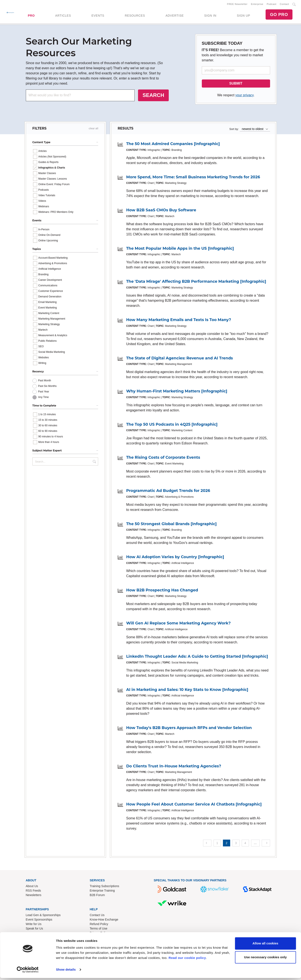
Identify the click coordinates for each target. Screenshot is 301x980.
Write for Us (34, 925)
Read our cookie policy (187, 960)
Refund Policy (99, 925)
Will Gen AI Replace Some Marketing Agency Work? (179, 624)
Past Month (45, 381)
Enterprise (257, 4)
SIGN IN (210, 16)
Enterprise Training (102, 891)
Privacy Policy (99, 934)
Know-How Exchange (104, 920)
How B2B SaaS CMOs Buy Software (161, 211)
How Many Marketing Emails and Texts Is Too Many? (179, 321)
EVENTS (98, 16)
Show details (66, 972)
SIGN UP (243, 16)
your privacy (244, 96)
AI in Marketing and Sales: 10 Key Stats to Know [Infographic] (187, 690)
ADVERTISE (175, 16)
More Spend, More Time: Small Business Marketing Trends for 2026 (193, 178)
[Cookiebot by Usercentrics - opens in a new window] (28, 972)
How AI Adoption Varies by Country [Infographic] (175, 558)
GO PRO (279, 15)
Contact (284, 4)
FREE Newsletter (237, 4)
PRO (31, 16)
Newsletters (34, 896)
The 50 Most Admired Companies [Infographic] (173, 145)
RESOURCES (135, 16)
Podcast (271, 4)
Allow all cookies (265, 945)
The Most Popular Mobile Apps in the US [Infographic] (180, 249)
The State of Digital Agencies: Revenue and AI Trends (180, 359)
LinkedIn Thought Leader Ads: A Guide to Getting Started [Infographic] (197, 657)
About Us (32, 887)
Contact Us (97, 916)
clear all (94, 129)
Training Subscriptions (105, 887)
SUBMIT (236, 84)
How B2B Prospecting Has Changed (162, 591)
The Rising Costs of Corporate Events (163, 458)
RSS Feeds (33, 891)
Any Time (44, 398)
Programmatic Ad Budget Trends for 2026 (168, 491)
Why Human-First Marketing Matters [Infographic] (177, 392)
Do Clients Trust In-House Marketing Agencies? (174, 767)
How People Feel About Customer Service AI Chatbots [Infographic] (194, 805)
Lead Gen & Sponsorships (43, 916)
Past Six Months (47, 387)
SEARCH (153, 96)
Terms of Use (99, 929)
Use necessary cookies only (265, 959)
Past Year (44, 392)
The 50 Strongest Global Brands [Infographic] (172, 525)
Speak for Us (34, 929)
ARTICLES (63, 16)
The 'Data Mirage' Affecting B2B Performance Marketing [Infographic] (196, 282)
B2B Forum (97, 896)
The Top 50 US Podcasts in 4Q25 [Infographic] (172, 425)
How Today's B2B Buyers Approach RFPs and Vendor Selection (189, 729)
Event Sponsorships (39, 920)
